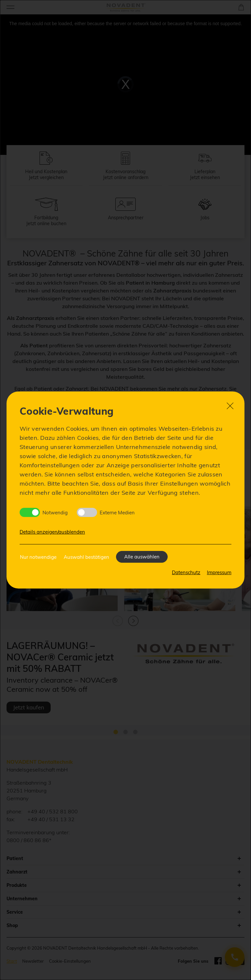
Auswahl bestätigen (86, 557)
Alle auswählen (142, 557)
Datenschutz (186, 572)
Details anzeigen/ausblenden (52, 532)
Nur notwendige (38, 557)
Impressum (219, 572)
